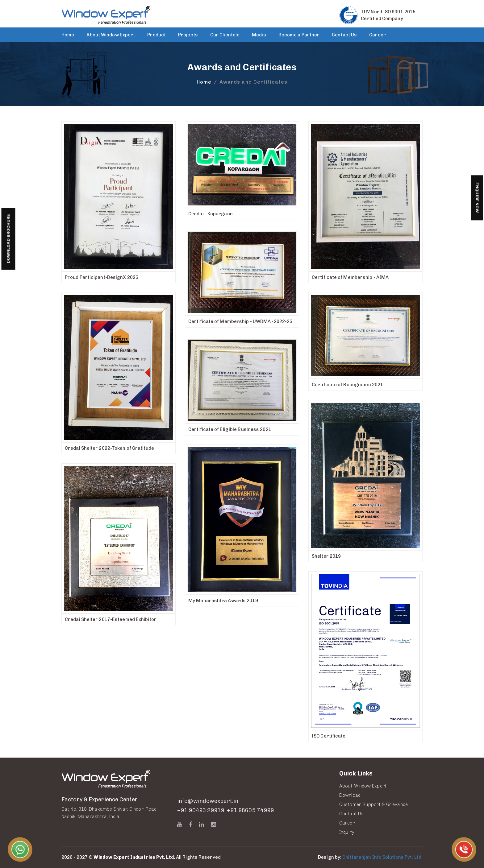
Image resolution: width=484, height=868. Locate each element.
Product (156, 35)
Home (68, 35)
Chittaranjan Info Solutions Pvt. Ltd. (382, 857)
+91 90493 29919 (201, 811)
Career (378, 35)
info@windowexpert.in (208, 801)
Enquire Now (477, 198)
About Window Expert (111, 35)
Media (259, 35)
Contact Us (344, 35)
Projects (188, 35)
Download (350, 795)
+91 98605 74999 (250, 811)
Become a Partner (299, 35)
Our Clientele (225, 35)
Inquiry (347, 832)
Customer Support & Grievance (373, 804)
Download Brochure (8, 239)
